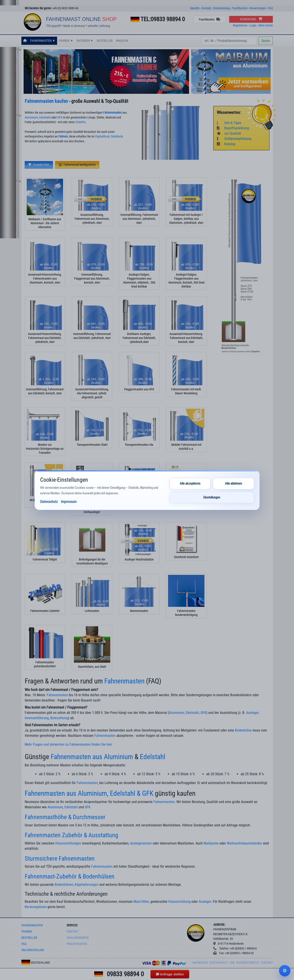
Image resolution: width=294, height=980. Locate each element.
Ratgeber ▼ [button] (85, 41)
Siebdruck (117, 136)
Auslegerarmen (141, 843)
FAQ (270, 8)
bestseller (29, 938)
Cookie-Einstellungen (285, 971)
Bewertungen (258, 8)
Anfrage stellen (170, 974)
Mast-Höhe (141, 902)
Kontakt (206, 8)
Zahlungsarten (78, 938)
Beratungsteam (36, 907)
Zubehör (80, 122)
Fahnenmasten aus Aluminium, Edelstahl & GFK (89, 793)
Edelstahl (45, 118)
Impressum (200, 963)
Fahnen (63, 136)
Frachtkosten (240, 8)
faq (24, 944)
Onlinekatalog (221, 8)
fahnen (27, 932)
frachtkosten (77, 944)
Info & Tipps (229, 123)
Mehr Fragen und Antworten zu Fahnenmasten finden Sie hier (68, 744)
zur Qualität (229, 133)
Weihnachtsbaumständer (244, 843)
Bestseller (105, 41)
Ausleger (252, 713)
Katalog (226, 144)
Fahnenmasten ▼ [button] (43, 41)
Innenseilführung (37, 718)
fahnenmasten (32, 925)
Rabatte (195, 8)
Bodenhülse (243, 730)
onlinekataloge (33, 950)
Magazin (122, 41)
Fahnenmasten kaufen (46, 101)
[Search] (229, 41)
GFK (60, 118)
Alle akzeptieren (190, 483)
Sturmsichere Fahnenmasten (60, 859)
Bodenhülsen (64, 885)
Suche (266, 41)
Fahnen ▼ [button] (66, 41)
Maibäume (211, 843)
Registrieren (240, 25)
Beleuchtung (59, 718)
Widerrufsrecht (248, 963)
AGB (232, 963)
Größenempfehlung (234, 139)
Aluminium (31, 118)
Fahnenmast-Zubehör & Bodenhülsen (70, 876)
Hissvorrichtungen (68, 843)
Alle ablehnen (233, 483)
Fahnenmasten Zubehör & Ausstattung (71, 835)
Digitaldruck (102, 136)
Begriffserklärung (233, 128)
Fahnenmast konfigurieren (77, 165)
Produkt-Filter (39, 165)
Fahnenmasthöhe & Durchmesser (65, 817)
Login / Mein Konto (261, 25)
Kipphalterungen (87, 885)
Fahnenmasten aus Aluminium (92, 757)
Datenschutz (219, 963)
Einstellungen (212, 497)
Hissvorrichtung (179, 902)
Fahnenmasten (112, 113)
